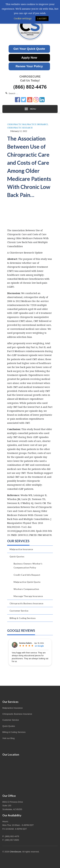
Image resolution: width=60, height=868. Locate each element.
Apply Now (29, 58)
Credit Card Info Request (27, 575)
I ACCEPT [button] (42, 18)
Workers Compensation (26, 589)
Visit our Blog (8, 738)
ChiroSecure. (16, 852)
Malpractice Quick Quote (27, 582)
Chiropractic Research (20, 128)
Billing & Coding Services (23, 618)
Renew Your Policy (29, 66)
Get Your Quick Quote (29, 49)
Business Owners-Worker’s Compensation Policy (28, 566)
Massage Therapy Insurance (28, 596)
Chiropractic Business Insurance (26, 603)
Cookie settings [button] (23, 18)
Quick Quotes (17, 556)
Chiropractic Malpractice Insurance (28, 124)
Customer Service (19, 611)
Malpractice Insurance (21, 549)
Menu (30, 109)
